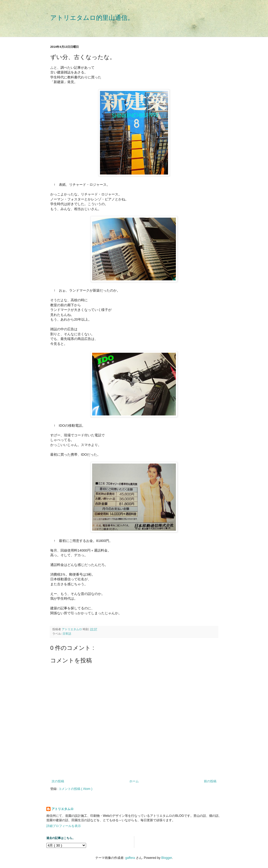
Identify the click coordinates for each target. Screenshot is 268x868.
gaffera (130, 858)
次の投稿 (58, 781)
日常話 (67, 634)
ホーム (134, 781)
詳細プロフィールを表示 (64, 826)
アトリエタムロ (63, 809)
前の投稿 (210, 781)
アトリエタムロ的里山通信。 (92, 18)
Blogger (167, 858)
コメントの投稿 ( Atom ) (75, 789)
